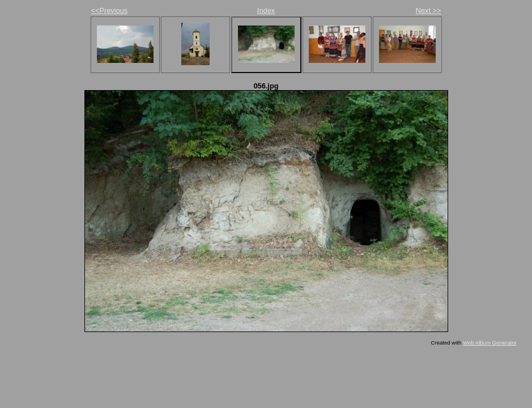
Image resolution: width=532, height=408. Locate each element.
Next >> (429, 10)
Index (266, 10)
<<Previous (110, 10)
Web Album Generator (490, 343)
